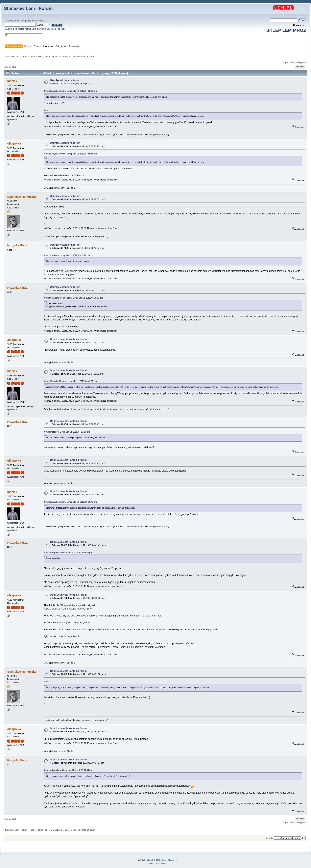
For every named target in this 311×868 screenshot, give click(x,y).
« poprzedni (289, 62)
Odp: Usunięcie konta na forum (68, 339)
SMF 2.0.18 (143, 860)
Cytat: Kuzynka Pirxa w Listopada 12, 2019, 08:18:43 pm (71, 502)
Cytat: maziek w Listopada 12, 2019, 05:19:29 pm (67, 255)
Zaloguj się (26, 21)
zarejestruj (40, 21)
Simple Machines (169, 860)
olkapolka (14, 143)
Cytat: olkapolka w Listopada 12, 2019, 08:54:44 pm (68, 770)
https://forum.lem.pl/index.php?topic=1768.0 (68, 609)
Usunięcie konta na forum (65, 80)
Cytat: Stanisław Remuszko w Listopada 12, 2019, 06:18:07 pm (74, 298)
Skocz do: (269, 838)
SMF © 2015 (155, 860)
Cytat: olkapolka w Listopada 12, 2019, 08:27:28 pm (68, 553)
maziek (12, 81)
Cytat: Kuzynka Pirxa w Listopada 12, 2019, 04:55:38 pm (71, 91)
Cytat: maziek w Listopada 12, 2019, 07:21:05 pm (67, 432)
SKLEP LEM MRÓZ (286, 30)
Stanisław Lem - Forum (28, 8)
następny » (301, 62)
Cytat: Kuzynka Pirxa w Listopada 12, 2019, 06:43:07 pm (71, 381)
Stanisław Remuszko (22, 197)
